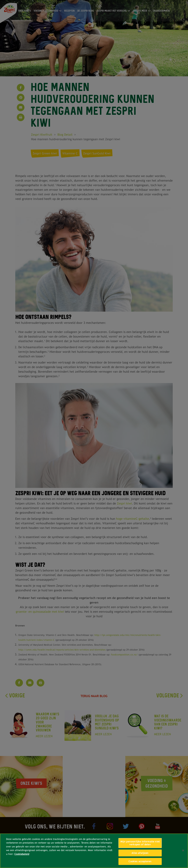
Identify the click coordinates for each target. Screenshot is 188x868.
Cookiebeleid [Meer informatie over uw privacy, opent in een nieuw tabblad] (22, 854)
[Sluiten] (183, 850)
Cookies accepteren (140, 861)
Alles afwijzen (140, 853)
